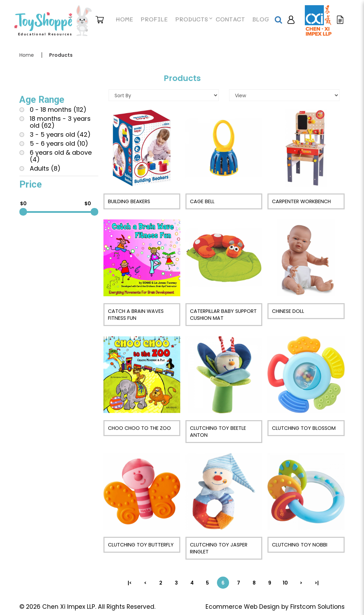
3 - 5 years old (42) (55, 135)
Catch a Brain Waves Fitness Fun (136, 315)
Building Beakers (129, 201)
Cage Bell (202, 201)
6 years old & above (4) (56, 156)
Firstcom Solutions (317, 607)
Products (61, 55)
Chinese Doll (288, 311)
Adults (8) (40, 169)
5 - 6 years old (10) (54, 144)
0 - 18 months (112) (53, 110)
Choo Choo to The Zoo (139, 428)
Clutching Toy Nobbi (300, 545)
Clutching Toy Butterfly (141, 545)
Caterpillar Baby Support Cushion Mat (223, 315)
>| (317, 583)
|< (130, 583)
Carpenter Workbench (301, 201)
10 (285, 583)
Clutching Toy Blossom (304, 428)
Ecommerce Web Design (243, 607)
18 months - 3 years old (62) (55, 122)
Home (27, 55)
